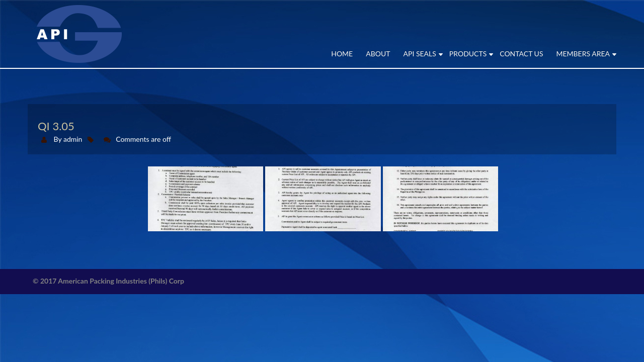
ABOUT (378, 54)
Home (342, 54)
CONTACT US (521, 54)
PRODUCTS (468, 54)
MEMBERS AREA (583, 54)
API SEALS (420, 54)
